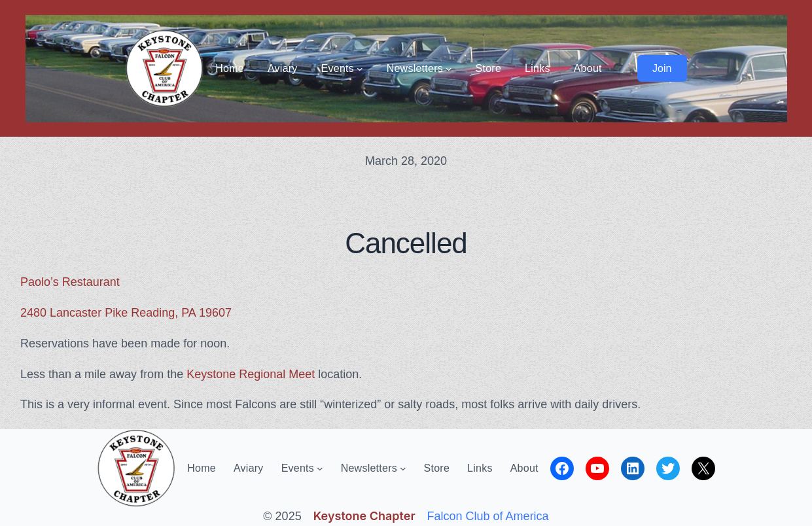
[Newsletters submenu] (449, 69)
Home (230, 68)
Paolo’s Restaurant (70, 282)
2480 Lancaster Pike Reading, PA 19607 (126, 313)
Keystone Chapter (364, 516)
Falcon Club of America (488, 516)
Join (662, 68)
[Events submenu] (360, 69)
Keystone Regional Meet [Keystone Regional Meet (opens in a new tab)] (251, 374)
